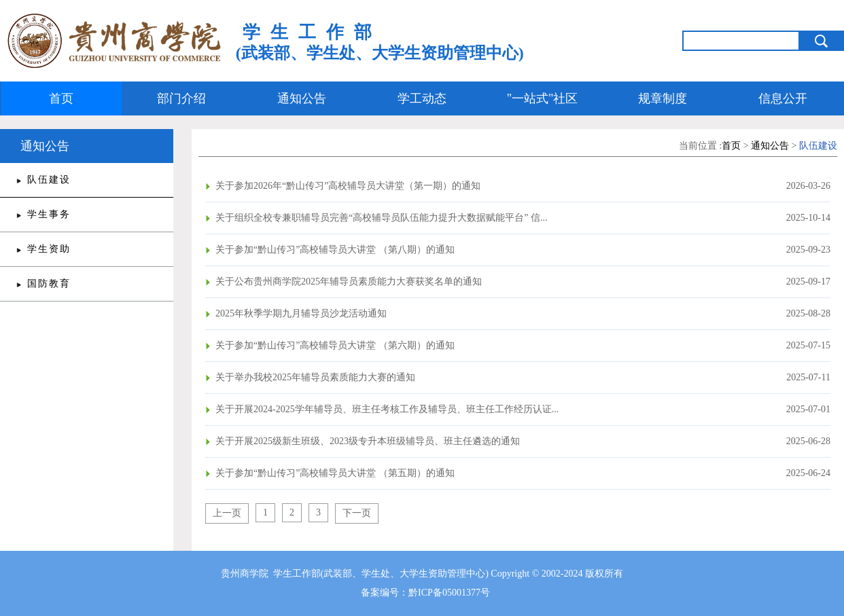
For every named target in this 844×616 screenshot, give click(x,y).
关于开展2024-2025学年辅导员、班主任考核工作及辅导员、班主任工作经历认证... (387, 409)
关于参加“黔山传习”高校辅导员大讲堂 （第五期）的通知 (335, 473)
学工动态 (422, 98)
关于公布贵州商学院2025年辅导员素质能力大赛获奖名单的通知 (349, 282)
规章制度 (663, 98)
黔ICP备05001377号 (449, 593)
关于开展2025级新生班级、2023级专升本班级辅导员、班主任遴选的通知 (368, 441)
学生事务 (49, 214)
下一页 (357, 513)
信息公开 (783, 98)
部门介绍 (181, 98)
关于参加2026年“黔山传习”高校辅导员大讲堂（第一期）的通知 (348, 186)
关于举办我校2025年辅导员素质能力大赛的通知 (315, 377)
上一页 (227, 513)
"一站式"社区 (543, 98)
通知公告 (302, 98)
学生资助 (49, 249)
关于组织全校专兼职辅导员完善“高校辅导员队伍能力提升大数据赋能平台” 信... (381, 218)
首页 (61, 98)
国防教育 (49, 284)
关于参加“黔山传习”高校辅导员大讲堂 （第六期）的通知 (335, 345)
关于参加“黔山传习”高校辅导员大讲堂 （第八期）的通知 (335, 250)
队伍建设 (49, 180)
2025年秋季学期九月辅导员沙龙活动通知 (301, 313)
